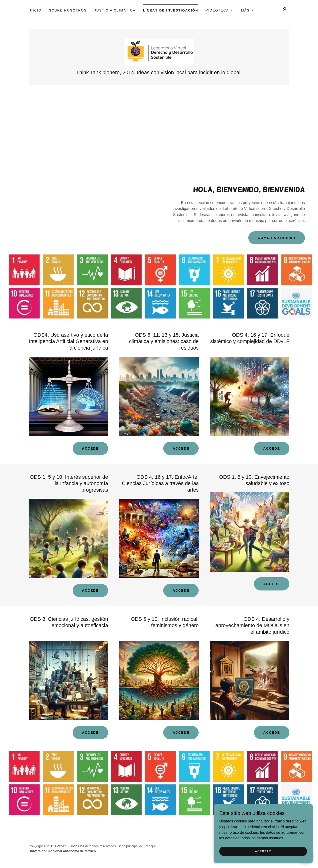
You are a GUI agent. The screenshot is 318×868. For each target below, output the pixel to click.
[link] (159, 52)
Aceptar (265, 851)
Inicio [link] (35, 10)
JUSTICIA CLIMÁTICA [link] (115, 10)
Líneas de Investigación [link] (171, 10)
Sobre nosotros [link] (68, 10)
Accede (90, 449)
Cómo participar (277, 239)
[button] (220, 10)
